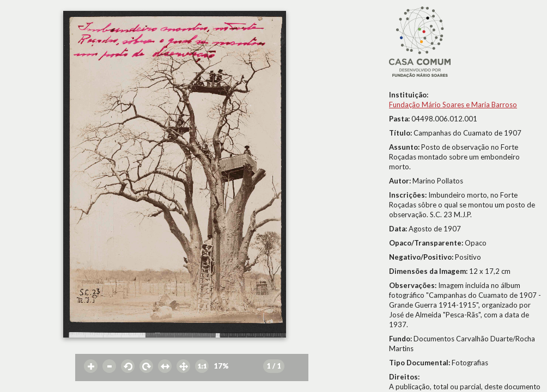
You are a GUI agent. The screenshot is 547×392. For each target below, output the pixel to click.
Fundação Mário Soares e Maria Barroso (453, 105)
